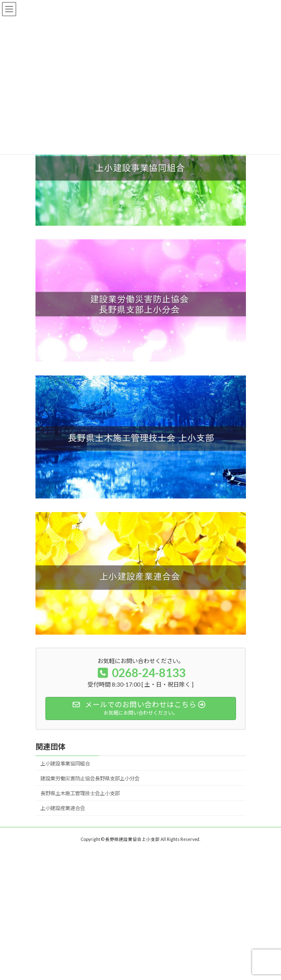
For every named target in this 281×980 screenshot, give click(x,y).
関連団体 (50, 746)
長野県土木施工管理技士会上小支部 (80, 793)
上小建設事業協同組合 (65, 764)
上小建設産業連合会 (63, 808)
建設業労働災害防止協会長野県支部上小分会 (90, 778)
